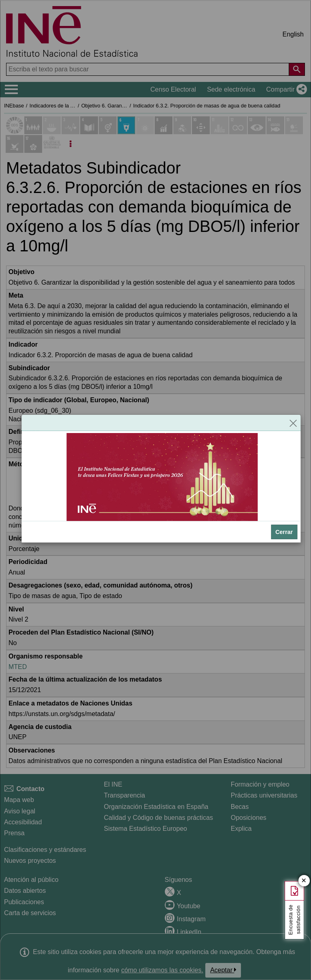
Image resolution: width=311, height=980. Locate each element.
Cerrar (284, 532)
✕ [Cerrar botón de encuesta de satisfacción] (304, 881)
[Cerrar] (293, 423)
